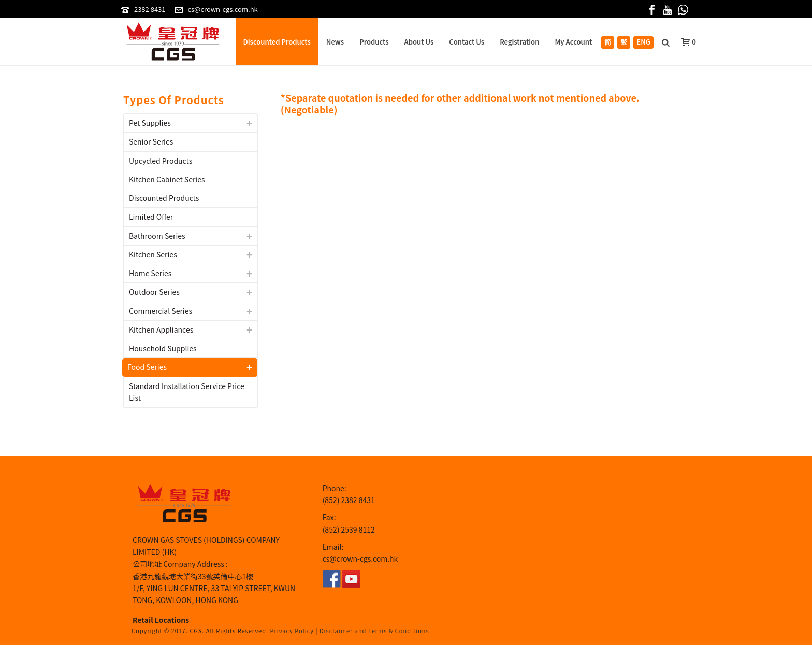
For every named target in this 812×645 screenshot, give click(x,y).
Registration (519, 42)
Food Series (147, 367)
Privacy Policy (292, 630)
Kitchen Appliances (161, 329)
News (335, 42)
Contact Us (467, 42)
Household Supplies (163, 348)
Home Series (150, 273)
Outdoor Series (154, 292)
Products (374, 42)
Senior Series (151, 141)
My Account (573, 42)
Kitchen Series (153, 254)
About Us (419, 42)
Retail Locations (161, 620)
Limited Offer (151, 217)
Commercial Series (161, 311)
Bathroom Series (157, 236)
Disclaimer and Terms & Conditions (374, 630)
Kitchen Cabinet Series (167, 179)
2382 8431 (150, 9)
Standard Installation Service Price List (187, 392)
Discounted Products (277, 42)
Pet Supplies (150, 123)
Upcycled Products (161, 161)
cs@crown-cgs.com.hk (222, 9)
